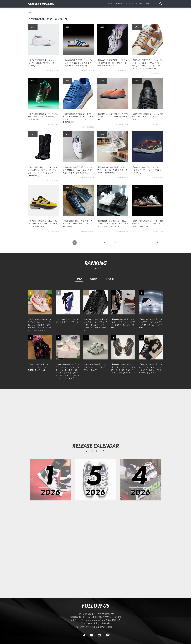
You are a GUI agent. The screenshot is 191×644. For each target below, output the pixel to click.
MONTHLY (110, 279)
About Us (41, 610)
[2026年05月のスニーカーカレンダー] (95, 438)
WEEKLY (94, 279)
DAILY (79, 279)
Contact (51, 610)
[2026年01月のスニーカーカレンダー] (50, 438)
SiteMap (32, 610)
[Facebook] (92, 593)
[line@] (107, 593)
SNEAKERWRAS (144, 610)
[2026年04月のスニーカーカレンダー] (141, 438)
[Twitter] (84, 593)
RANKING (95, 263)
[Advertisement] (95, 371)
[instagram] (99, 593)
